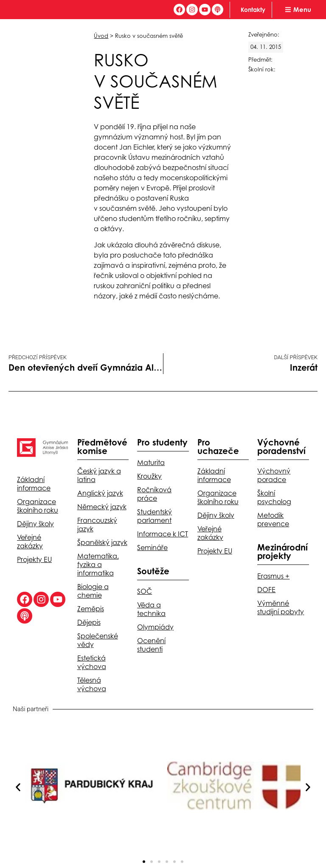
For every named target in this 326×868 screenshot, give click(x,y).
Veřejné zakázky (30, 542)
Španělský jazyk (102, 542)
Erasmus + (273, 576)
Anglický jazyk (100, 493)
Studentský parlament (155, 516)
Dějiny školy (35, 524)
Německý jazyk (102, 507)
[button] (18, 787)
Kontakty (253, 10)
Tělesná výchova (92, 684)
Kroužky (149, 476)
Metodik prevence (273, 519)
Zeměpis (91, 609)
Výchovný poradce (274, 475)
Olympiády (155, 627)
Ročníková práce (154, 494)
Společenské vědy (98, 640)
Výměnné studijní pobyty (281, 607)
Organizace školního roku (38, 506)
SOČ (145, 591)
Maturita (151, 462)
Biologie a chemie (93, 591)
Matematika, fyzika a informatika (98, 564)
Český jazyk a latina (99, 475)
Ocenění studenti (151, 645)
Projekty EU (34, 559)
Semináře (152, 547)
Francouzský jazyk (97, 525)
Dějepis (89, 622)
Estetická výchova (92, 662)
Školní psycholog (274, 497)
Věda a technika (151, 609)
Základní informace (34, 484)
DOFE (266, 590)
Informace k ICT (163, 534)
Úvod (101, 36)
